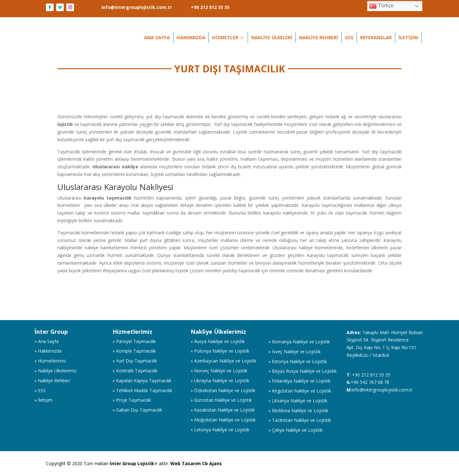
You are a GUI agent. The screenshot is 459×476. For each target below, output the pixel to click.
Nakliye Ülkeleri (272, 38)
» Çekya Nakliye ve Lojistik (295, 430)
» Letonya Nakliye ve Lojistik (220, 430)
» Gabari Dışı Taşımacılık (137, 410)
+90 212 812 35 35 (210, 7)
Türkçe (381, 6)
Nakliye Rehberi (319, 38)
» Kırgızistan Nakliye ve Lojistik (300, 391)
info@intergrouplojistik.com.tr (137, 7)
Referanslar (376, 38)
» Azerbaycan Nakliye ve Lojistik (223, 361)
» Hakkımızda (48, 351)
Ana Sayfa (157, 38)
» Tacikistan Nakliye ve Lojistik (300, 420)
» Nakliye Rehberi (52, 381)
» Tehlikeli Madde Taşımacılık (142, 390)
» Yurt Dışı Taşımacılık (135, 361)
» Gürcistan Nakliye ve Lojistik (221, 400)
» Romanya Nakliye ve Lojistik (299, 342)
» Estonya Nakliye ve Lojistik (298, 361)
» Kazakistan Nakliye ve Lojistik (223, 410)
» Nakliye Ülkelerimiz (55, 371)
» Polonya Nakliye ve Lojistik (220, 351)
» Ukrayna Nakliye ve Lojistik (220, 381)
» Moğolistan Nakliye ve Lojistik (223, 420)
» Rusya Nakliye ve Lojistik (218, 341)
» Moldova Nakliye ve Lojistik (298, 410)
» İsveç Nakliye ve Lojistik (295, 352)
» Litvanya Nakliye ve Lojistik (298, 401)
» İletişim (44, 400)
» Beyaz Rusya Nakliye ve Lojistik (302, 371)
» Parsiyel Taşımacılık (134, 341)
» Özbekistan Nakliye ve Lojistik (223, 390)
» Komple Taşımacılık (134, 351)
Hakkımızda (191, 38)
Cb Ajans (212, 463)
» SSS (40, 390)
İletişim (408, 38)
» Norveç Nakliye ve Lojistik (219, 371)
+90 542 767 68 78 (370, 382)
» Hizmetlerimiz (50, 361)
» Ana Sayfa (47, 341)
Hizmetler (225, 38)
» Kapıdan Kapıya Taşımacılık (142, 381)
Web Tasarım (186, 463)
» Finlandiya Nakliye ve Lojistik (299, 381)
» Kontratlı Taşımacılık (135, 371)
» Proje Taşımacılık (132, 400)
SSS (349, 38)
